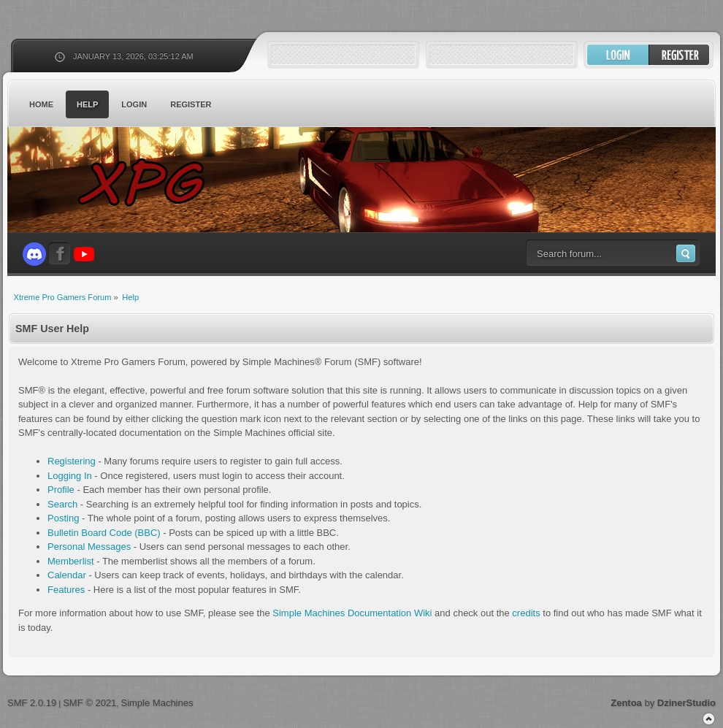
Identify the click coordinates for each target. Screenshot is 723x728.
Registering (72, 461)
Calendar (67, 575)
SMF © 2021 (89, 703)
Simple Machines (157, 703)
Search (62, 504)
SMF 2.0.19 (32, 703)
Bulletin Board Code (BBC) (104, 533)
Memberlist (71, 561)
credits (526, 613)
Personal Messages (89, 547)
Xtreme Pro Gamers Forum (150, 182)
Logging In (70, 476)
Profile (61, 490)
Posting (63, 518)
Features (66, 590)
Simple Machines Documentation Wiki (352, 613)
